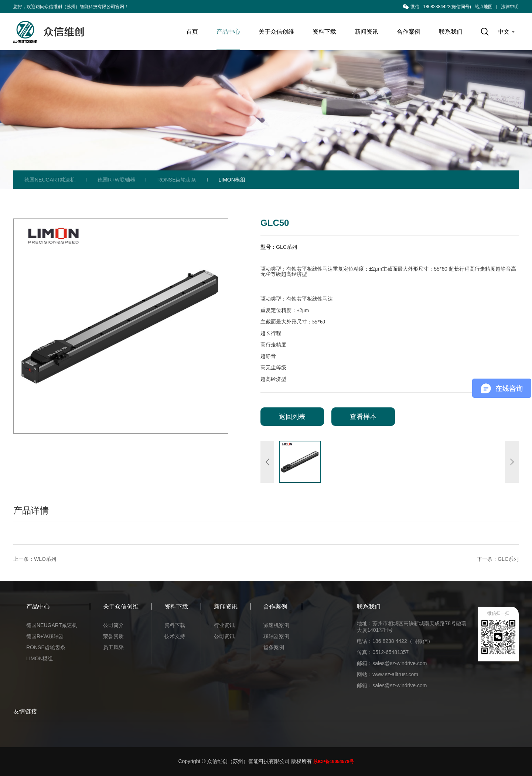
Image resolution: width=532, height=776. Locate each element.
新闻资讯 (366, 32)
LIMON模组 (232, 180)
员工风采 (113, 647)
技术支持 (175, 636)
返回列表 (292, 417)
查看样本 (363, 417)
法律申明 (510, 7)
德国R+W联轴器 (116, 180)
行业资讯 (224, 625)
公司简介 (113, 625)
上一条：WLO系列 (35, 559)
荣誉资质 (113, 636)
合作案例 (409, 32)
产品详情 (31, 510)
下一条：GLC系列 (498, 559)
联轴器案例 (276, 636)
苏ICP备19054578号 (333, 762)
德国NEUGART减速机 (50, 180)
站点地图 (484, 7)
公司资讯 (224, 636)
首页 (192, 32)
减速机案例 (276, 625)
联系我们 (451, 32)
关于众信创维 (276, 32)
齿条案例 (274, 647)
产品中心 (228, 32)
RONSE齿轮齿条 (177, 180)
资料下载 (324, 32)
